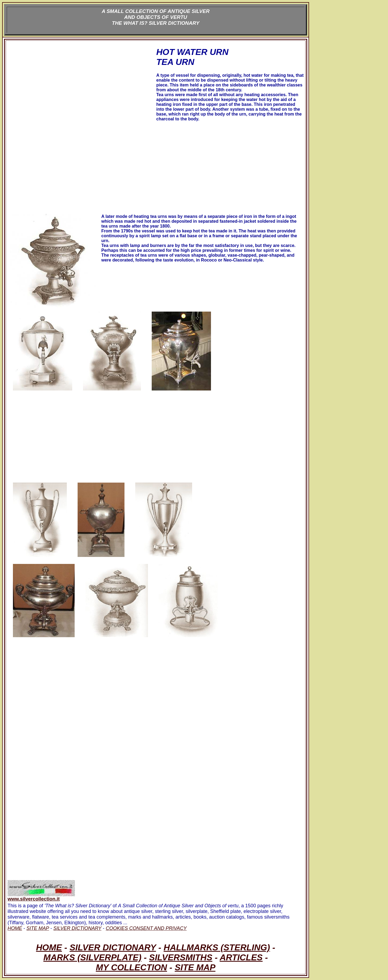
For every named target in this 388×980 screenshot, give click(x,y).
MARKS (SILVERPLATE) (92, 957)
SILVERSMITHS (181, 957)
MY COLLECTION (131, 967)
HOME (49, 947)
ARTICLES (241, 957)
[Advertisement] (81, 90)
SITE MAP (195, 967)
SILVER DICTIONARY (113, 947)
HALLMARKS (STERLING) (217, 947)
